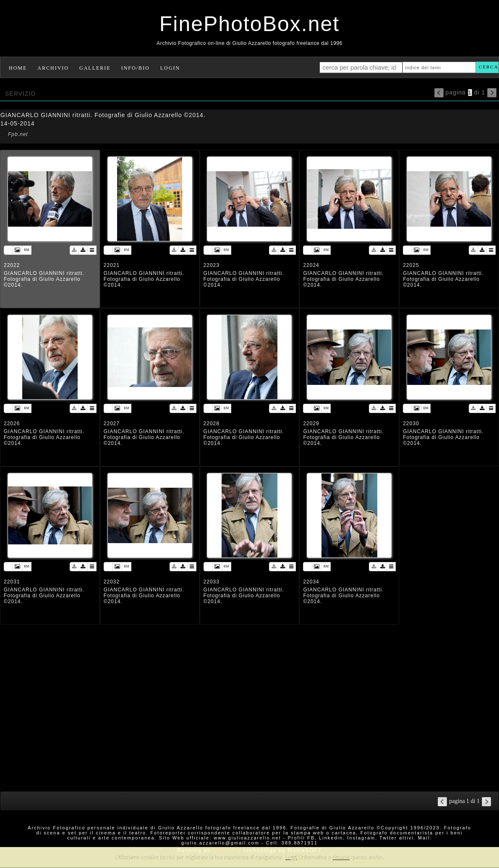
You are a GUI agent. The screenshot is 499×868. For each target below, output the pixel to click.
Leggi (291, 857)
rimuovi (341, 857)
